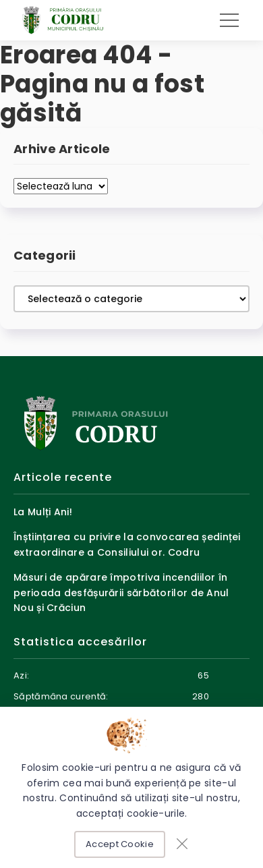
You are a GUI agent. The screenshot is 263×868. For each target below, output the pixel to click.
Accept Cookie (120, 844)
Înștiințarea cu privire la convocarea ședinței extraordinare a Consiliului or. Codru (127, 544)
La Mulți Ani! (43, 512)
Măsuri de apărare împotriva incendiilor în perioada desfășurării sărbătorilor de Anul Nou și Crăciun (121, 592)
